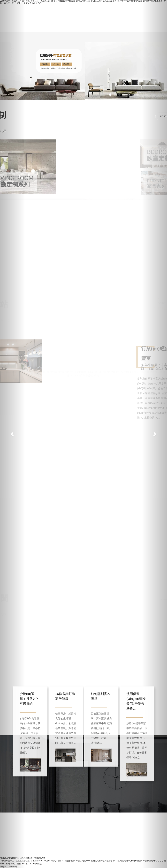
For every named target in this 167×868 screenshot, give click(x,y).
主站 (97, 370)
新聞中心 (60, 26)
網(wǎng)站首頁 (45, 13)
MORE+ (152, 116)
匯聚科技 (144, 367)
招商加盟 (41, 26)
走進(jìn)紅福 (70, 13)
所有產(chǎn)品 (94, 13)
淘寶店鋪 (117, 13)
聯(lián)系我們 (81, 26)
